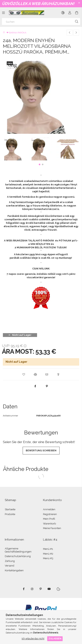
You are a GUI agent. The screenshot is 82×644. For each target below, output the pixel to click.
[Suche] (77, 21)
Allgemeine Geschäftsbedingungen (18, 550)
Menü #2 (48, 554)
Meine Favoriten (52, 528)
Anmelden (49, 509)
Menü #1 (48, 549)
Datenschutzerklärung (18, 556)
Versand (10, 566)
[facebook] (35, 386)
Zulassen (55, 639)
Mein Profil (49, 519)
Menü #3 (48, 558)
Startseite (10, 509)
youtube (49, 589)
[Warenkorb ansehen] (77, 13)
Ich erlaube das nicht (33, 639)
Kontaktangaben (14, 570)
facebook (24, 589)
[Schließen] (79, 3)
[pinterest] (47, 386)
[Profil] (70, 13)
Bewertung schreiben (41, 451)
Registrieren (50, 514)
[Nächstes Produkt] (76, 33)
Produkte (10, 514)
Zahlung (10, 561)
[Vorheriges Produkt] (70, 33)
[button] (40, 164)
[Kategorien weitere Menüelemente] (3, 13)
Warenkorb (49, 524)
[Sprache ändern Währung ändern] (63, 13)
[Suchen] (41, 21)
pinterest (41, 589)
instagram (32, 589)
